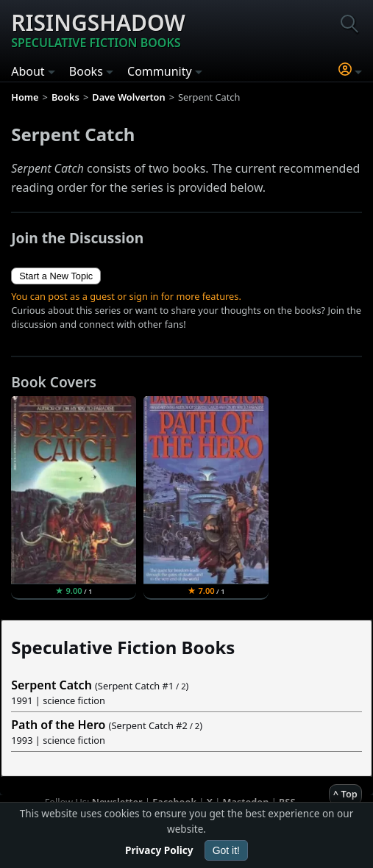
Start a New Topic (56, 276)
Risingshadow (98, 29)
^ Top (345, 794)
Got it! (226, 850)
